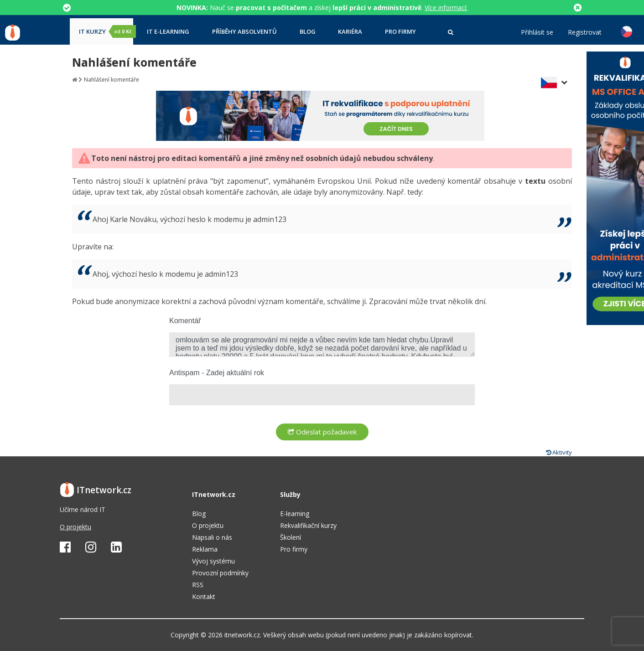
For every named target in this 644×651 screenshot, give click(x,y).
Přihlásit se (537, 32)
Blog (308, 32)
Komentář (185, 321)
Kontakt (204, 597)
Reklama (205, 549)
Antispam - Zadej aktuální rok (217, 373)
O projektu (75, 527)
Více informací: (446, 8)
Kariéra (350, 32)
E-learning (295, 514)
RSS (198, 585)
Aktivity (559, 452)
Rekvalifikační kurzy (308, 525)
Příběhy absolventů (244, 32)
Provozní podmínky (220, 573)
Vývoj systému (213, 561)
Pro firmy (400, 32)
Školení (291, 537)
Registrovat (585, 32)
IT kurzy (106, 31)
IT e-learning (168, 32)
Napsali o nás (212, 537)
